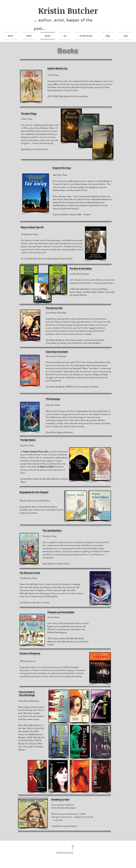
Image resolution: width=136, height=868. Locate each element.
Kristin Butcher (66, 10)
